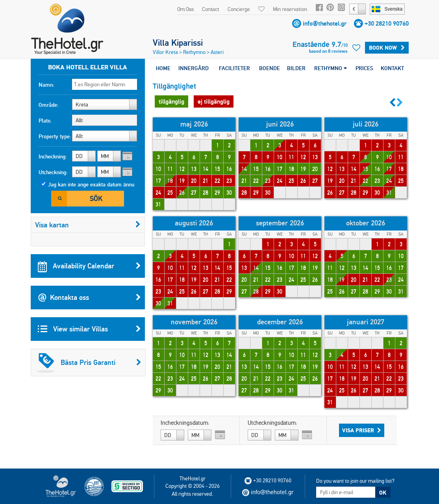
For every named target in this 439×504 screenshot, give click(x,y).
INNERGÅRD (194, 68)
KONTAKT (392, 68)
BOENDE (270, 68)
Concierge (239, 9)
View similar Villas (89, 329)
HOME (163, 68)
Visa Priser (362, 430)
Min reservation (290, 9)
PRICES (364, 68)
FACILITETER (234, 68)
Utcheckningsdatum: (272, 423)
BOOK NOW (387, 48)
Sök (96, 198)
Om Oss (185, 9)
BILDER (296, 68)
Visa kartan (88, 225)
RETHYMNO (331, 68)
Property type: (55, 136)
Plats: (45, 121)
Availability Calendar (89, 266)
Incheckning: (53, 156)
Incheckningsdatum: (185, 423)
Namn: (46, 85)
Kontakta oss (89, 298)
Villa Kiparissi (178, 43)
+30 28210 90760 (387, 23)
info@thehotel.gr (325, 23)
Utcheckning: (53, 172)
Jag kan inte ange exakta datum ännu (91, 184)
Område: (49, 105)
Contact (210, 9)
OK (383, 493)
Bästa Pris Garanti (89, 363)
